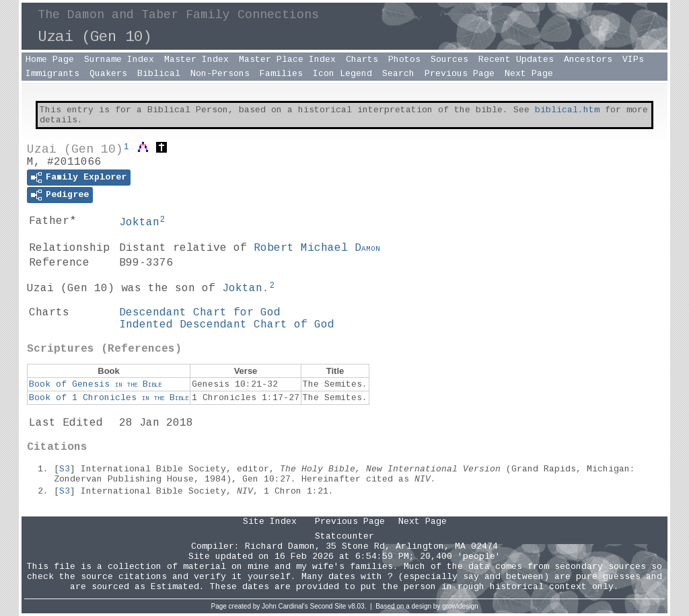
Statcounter (344, 536)
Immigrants (52, 74)
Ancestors (588, 60)
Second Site (328, 606)
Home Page (50, 60)
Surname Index (119, 60)
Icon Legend (342, 74)
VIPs (633, 60)
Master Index (196, 60)
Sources (449, 60)
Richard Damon (280, 546)
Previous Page (460, 74)
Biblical (159, 74)
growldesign (460, 606)
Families (281, 74)
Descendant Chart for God (200, 313)
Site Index (270, 522)
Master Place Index (287, 60)
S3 (65, 469)
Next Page (529, 74)
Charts (362, 60)
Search (398, 74)
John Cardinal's (285, 606)
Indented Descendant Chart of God (227, 325)
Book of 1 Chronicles (109, 398)
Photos (404, 60)
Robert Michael (317, 248)
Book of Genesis (95, 384)
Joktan (139, 223)
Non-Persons (220, 74)
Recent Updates (516, 60)
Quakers (108, 74)
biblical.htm (567, 110)
